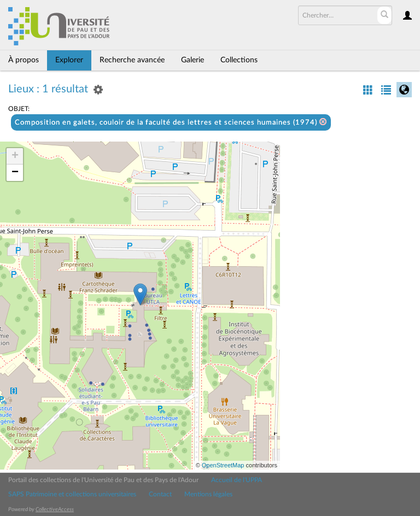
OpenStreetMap (223, 465)
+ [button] (15, 156)
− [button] (15, 173)
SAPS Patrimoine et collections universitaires (72, 494)
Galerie (192, 60)
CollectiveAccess (55, 509)
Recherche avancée (132, 60)
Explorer (69, 60)
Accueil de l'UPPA (237, 480)
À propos (24, 60)
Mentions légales (208, 494)
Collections (239, 60)
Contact (160, 494)
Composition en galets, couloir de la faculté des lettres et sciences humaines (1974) (171, 122)
